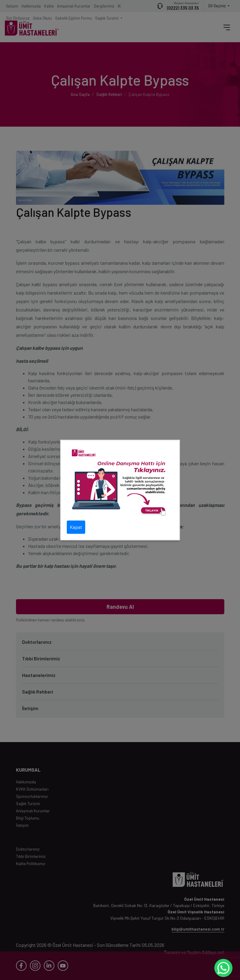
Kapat (76, 527)
